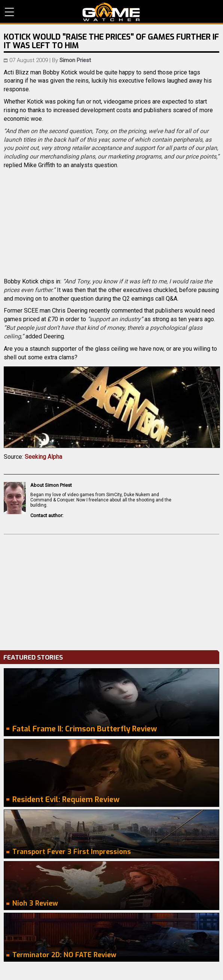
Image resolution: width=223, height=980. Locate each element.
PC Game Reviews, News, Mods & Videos (111, 12)
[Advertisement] (111, 590)
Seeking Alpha (43, 457)
